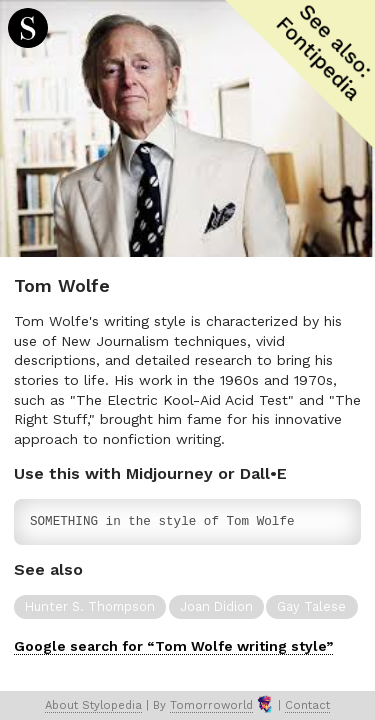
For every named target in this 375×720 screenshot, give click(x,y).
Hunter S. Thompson (90, 606)
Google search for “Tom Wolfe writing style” (173, 646)
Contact (307, 705)
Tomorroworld (211, 705)
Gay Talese (311, 606)
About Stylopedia (93, 705)
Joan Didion (216, 606)
